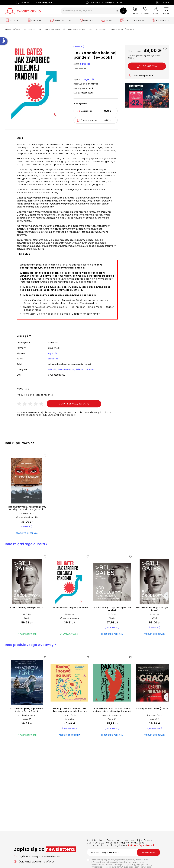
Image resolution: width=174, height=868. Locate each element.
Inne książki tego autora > (26, 544)
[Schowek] (145, 11)
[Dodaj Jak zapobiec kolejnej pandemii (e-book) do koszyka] (147, 66)
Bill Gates (85, 64)
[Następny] (166, 596)
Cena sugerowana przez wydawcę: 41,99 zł (144, 57)
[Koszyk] (166, 11)
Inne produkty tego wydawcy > (30, 645)
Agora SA (89, 79)
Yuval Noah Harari (27, 513)
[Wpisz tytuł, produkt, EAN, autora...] (94, 11)
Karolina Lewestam (27, 715)
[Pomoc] (135, 11)
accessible (3, 41)
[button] (117, 11)
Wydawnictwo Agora (69, 618)
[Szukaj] (123, 11)
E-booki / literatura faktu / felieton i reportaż (71, 369)
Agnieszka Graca (155, 715)
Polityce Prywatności (141, 845)
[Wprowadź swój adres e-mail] (123, 852)
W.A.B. (27, 618)
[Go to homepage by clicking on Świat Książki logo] (23, 11)
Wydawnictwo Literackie (27, 517)
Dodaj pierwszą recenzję (74, 404)
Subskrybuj (148, 852)
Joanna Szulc (69, 715)
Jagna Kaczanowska (112, 715)
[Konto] (156, 11)
